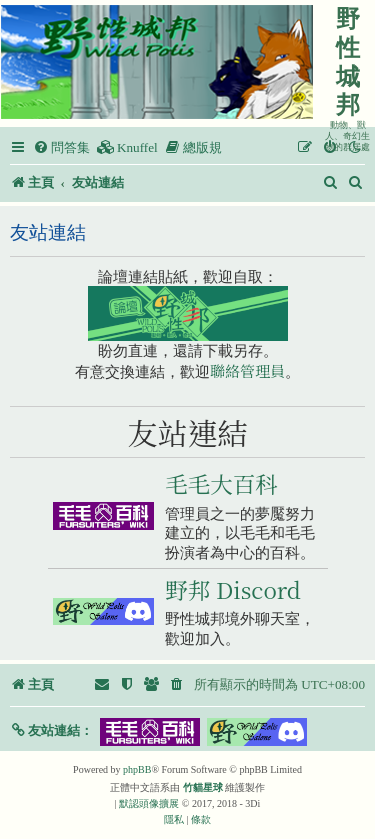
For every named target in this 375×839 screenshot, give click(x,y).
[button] (51, 730)
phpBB (137, 769)
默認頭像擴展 (149, 803)
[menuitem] (61, 147)
